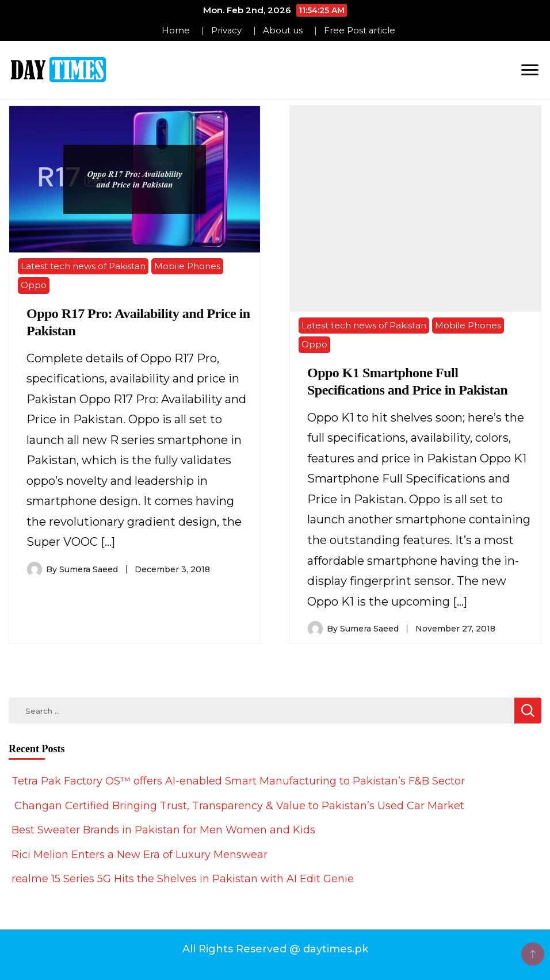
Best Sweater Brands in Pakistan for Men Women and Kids (163, 830)
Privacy (226, 30)
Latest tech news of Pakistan (83, 266)
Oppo (34, 285)
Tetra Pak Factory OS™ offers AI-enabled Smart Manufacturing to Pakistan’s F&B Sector (238, 781)
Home (176, 30)
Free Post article (360, 30)
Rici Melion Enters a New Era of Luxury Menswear (140, 855)
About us (283, 30)
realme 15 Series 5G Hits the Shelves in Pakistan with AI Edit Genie (183, 879)
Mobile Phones (187, 266)
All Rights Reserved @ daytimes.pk (275, 949)
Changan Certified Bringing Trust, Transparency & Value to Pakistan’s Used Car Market (238, 806)
